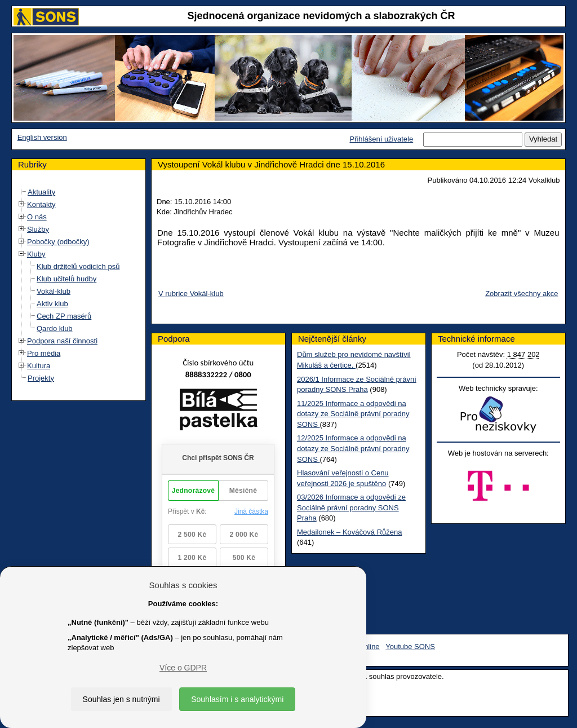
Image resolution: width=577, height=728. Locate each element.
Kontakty (41, 204)
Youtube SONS (410, 647)
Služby (38, 229)
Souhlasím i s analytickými (237, 699)
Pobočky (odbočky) (58, 242)
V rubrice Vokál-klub (191, 294)
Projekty (41, 378)
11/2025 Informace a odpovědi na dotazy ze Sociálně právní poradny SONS (353, 414)
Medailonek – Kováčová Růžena (349, 532)
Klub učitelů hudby (66, 279)
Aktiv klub (52, 304)
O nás (37, 217)
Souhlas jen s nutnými (121, 699)
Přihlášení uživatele (381, 139)
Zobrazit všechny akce (521, 294)
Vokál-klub (54, 291)
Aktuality (41, 192)
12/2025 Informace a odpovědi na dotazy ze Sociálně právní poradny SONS (353, 448)
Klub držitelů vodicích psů (78, 266)
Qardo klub (55, 328)
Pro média (44, 353)
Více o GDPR (183, 668)
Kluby (36, 254)
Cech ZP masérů (64, 316)
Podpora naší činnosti (62, 341)
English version (42, 137)
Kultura (39, 366)
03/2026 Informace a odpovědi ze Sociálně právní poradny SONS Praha (351, 508)
